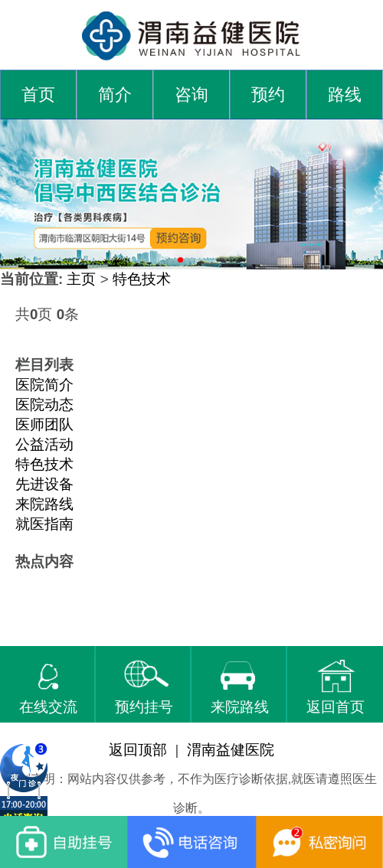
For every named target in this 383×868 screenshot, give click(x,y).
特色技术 (142, 279)
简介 (115, 95)
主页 (81, 279)
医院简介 (44, 385)
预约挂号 (144, 687)
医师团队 (44, 424)
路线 (345, 95)
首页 (38, 95)
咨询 (191, 95)
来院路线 (44, 504)
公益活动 (44, 444)
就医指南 (44, 524)
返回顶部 (138, 750)
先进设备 (44, 484)
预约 (268, 95)
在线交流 (48, 687)
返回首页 (336, 687)
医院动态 (44, 405)
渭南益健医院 (231, 750)
